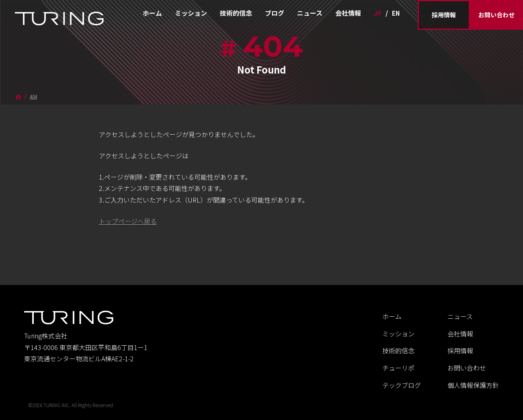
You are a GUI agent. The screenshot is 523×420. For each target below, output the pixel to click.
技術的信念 (236, 13)
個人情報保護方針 (473, 385)
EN (396, 13)
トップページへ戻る (128, 221)
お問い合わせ (496, 15)
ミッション (191, 13)
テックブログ (402, 385)
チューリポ (398, 368)
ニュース (310, 13)
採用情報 (444, 15)
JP (378, 13)
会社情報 (348, 13)
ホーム (152, 13)
